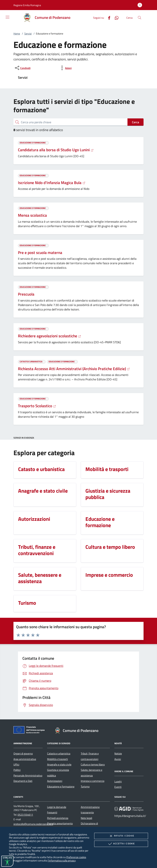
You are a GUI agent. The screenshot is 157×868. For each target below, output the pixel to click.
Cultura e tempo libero (93, 765)
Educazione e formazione (61, 787)
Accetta (121, 844)
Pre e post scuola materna (40, 252)
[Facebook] (108, 17)
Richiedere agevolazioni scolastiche (50, 336)
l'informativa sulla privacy (62, 860)
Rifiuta (121, 836)
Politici (17, 770)
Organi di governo (23, 754)
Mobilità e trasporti (57, 759)
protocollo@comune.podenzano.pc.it (33, 824)
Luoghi (118, 781)
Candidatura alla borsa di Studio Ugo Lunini (56, 150)
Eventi (118, 787)
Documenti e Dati (23, 781)
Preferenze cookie (76, 857)
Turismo (85, 787)
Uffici (16, 765)
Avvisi (118, 759)
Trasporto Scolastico (37, 406)
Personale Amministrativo (28, 776)
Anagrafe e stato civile (59, 765)
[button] (27, 5)
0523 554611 (25, 815)
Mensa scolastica (32, 215)
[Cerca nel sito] (140, 18)
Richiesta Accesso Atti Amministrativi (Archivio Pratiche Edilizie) (74, 369)
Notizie (118, 754)
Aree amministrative (25, 759)
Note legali (86, 818)
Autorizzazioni (55, 781)
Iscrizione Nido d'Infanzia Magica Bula (52, 183)
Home (17, 34)
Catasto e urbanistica (59, 754)
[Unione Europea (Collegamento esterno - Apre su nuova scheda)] (30, 731)
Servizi (28, 34)
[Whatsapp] (115, 17)
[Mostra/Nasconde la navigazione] (7, 17)
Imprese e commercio (93, 781)
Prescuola (26, 294)
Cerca (136, 122)
